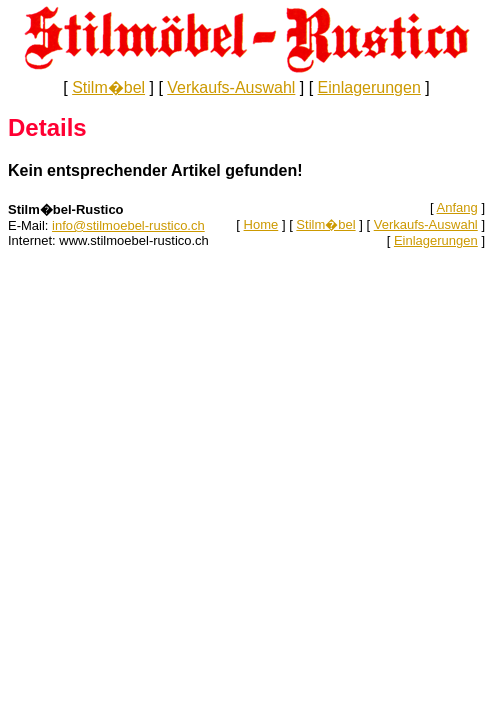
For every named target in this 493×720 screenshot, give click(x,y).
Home (261, 224)
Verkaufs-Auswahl (231, 87)
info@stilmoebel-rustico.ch (128, 225)
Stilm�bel (108, 87)
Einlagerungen (369, 87)
